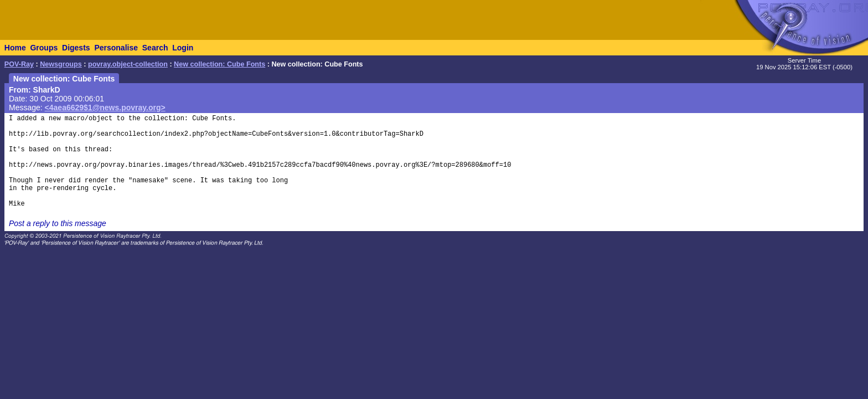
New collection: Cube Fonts (219, 64)
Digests (76, 48)
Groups (44, 48)
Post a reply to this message (58, 223)
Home (15, 48)
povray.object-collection (128, 64)
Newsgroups (61, 64)
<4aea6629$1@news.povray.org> (105, 108)
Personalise (116, 48)
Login (183, 48)
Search (155, 48)
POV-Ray (19, 64)
